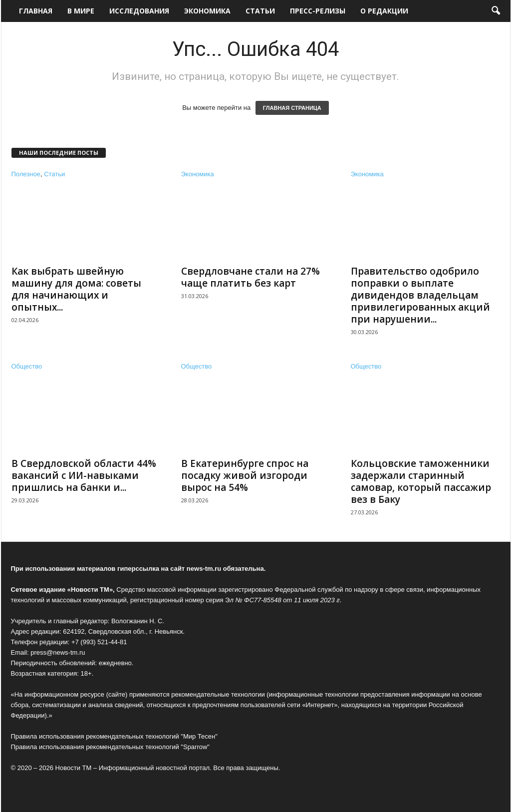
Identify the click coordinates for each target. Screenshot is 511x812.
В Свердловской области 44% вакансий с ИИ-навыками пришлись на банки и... (84, 475)
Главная (36, 11)
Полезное (26, 174)
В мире (81, 11)
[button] (496, 11)
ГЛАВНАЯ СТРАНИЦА (292, 108)
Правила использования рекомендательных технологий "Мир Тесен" (114, 736)
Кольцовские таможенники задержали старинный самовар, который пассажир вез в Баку (421, 481)
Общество (27, 366)
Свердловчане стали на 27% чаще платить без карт (251, 277)
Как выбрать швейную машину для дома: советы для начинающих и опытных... (76, 289)
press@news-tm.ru (58, 652)
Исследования (139, 11)
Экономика (207, 11)
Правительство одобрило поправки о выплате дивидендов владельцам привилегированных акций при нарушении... (420, 295)
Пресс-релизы (318, 11)
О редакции (384, 11)
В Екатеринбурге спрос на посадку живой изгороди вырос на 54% (245, 475)
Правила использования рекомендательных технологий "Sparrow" (110, 747)
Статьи (260, 11)
